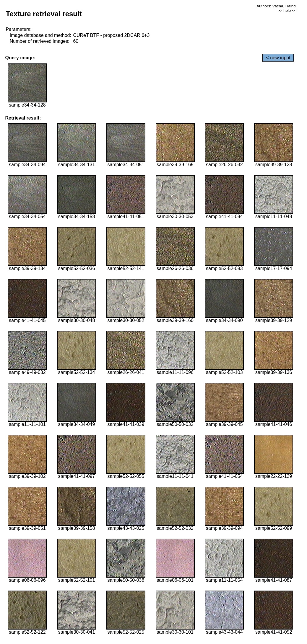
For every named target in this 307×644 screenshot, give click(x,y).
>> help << (287, 10)
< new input (278, 58)
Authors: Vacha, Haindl (276, 6)
